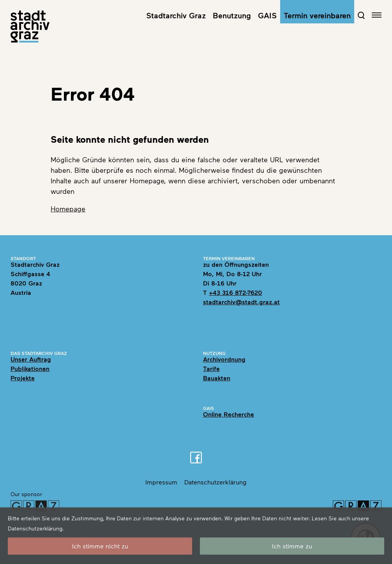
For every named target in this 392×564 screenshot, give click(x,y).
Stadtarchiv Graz (176, 15)
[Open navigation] (377, 15)
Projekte (23, 378)
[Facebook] (196, 458)
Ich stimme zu (292, 546)
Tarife (211, 368)
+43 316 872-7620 (236, 292)
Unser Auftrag (31, 359)
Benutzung (232, 15)
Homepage (68, 209)
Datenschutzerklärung (215, 482)
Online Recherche (229, 414)
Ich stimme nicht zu (100, 546)
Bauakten (217, 378)
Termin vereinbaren (317, 15)
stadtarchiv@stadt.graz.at (241, 302)
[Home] (30, 27)
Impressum (161, 482)
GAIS (267, 15)
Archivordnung (224, 359)
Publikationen (30, 368)
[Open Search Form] (361, 15)
